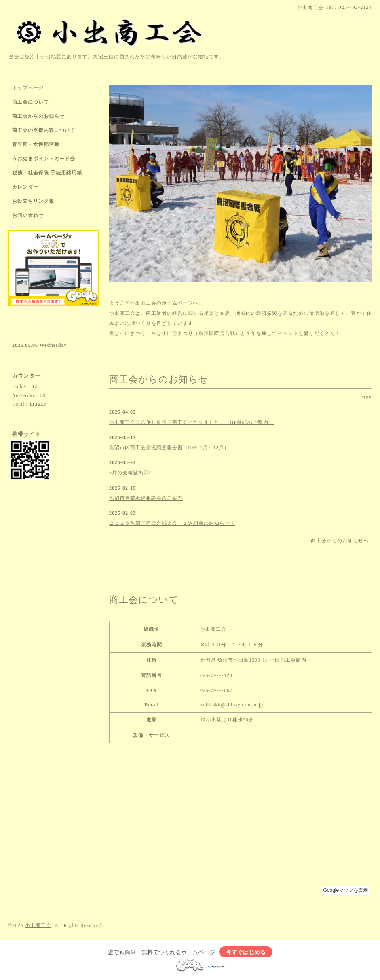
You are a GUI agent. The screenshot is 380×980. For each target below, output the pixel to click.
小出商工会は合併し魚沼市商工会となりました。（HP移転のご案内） (191, 422)
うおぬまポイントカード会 (44, 159)
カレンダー (25, 187)
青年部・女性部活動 (36, 144)
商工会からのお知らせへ (341, 541)
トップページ (28, 88)
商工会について (31, 102)
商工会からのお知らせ (38, 116)
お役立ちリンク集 (33, 201)
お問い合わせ (28, 215)
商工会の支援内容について (44, 130)
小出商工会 (38, 925)
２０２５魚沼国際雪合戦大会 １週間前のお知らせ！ (172, 523)
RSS (367, 398)
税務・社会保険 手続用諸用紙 (47, 173)
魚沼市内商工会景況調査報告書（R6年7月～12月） (169, 448)
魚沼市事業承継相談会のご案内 (146, 498)
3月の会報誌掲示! (130, 473)
